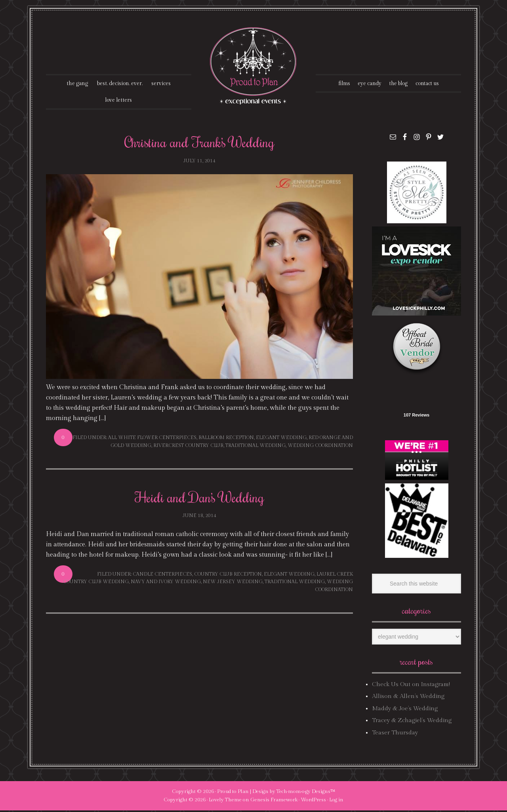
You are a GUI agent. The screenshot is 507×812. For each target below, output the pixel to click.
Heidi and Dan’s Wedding (200, 498)
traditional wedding (255, 447)
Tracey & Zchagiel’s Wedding (412, 722)
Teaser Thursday (395, 734)
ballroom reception (226, 439)
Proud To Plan (254, 66)
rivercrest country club (188, 447)
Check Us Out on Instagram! (411, 686)
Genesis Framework (274, 801)
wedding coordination (320, 447)
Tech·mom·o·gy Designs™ (306, 793)
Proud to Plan (233, 793)
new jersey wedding (233, 583)
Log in (336, 801)
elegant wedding (281, 439)
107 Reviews (416, 416)
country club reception (228, 576)
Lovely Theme (225, 801)
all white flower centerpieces (152, 439)
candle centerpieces (162, 576)
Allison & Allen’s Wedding (408, 698)
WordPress (313, 801)
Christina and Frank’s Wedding (200, 143)
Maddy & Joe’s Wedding (405, 710)
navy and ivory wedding (166, 583)
